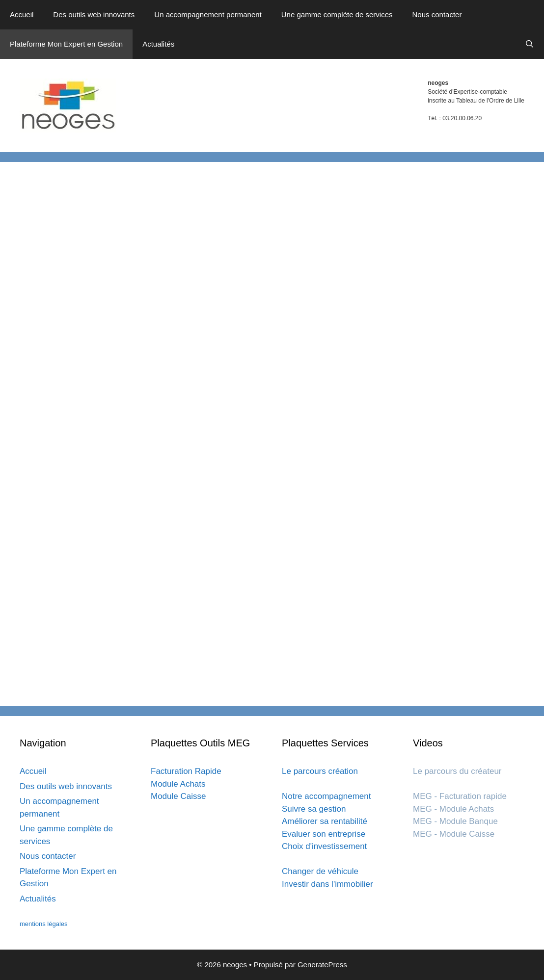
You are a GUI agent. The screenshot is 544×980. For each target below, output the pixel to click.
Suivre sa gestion (314, 809)
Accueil (22, 14)
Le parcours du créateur (457, 771)
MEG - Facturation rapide (460, 796)
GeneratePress (322, 965)
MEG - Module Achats (453, 809)
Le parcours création (320, 771)
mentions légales (44, 924)
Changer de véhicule (320, 871)
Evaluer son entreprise (324, 834)
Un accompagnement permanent (208, 14)
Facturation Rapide (186, 771)
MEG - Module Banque (455, 821)
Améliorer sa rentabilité (325, 821)
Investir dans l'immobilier (327, 884)
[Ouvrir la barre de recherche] (530, 44)
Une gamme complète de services (337, 14)
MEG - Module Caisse (454, 834)
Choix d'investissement (324, 846)
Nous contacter (437, 14)
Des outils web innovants (94, 14)
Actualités (158, 44)
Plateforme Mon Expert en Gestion (66, 44)
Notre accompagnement (326, 796)
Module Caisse (178, 796)
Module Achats (178, 784)
